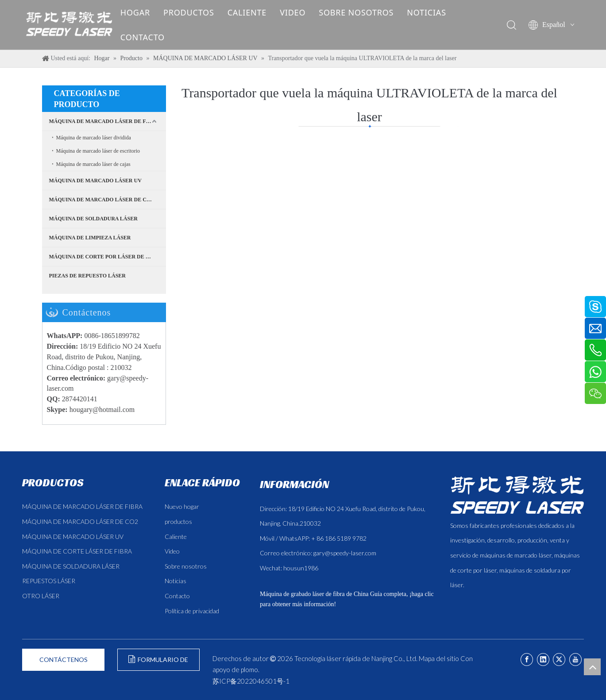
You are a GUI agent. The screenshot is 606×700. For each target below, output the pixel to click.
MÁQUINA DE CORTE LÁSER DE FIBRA (77, 551)
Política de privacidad (192, 611)
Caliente (176, 537)
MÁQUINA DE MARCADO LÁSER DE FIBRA (104, 121)
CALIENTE (254, 12)
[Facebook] (527, 660)
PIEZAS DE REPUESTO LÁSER (88, 276)
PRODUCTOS (195, 12)
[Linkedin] (543, 660)
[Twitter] (559, 660)
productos (178, 521)
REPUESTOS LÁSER (49, 581)
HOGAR (142, 12)
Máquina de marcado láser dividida (94, 138)
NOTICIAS (433, 12)
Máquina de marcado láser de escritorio (98, 151)
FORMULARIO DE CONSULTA (158, 663)
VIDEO (299, 12)
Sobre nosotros (186, 566)
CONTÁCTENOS (64, 660)
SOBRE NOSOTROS (363, 12)
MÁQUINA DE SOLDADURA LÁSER (93, 219)
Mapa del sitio (439, 658)
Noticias (176, 581)
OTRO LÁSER (41, 596)
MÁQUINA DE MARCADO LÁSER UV (95, 181)
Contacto (177, 596)
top (592, 667)
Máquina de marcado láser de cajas (93, 164)
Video (172, 551)
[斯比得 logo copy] (517, 495)
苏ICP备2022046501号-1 (251, 681)
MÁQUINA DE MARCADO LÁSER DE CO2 (101, 200)
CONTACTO (149, 37)
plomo (249, 669)
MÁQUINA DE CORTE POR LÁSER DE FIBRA (106, 257)
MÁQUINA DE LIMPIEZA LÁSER (90, 238)
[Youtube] (575, 660)
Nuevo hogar (182, 506)
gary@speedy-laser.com (345, 553)
